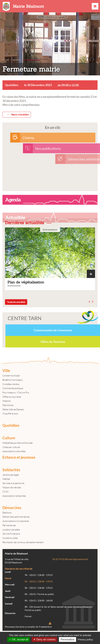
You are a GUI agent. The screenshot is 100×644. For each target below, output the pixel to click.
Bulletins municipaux (13, 380)
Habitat (6, 479)
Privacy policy (85, 639)
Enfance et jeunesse (19, 457)
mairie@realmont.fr (78, 559)
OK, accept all (19, 639)
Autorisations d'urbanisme (16, 521)
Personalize (67, 639)
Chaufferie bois (10, 414)
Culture (9, 438)
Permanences (9, 525)
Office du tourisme (12, 397)
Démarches (12, 508)
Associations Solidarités (14, 496)
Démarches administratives (16, 517)
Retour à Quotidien (17, 115)
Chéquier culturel (11, 447)
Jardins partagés (11, 475)
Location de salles (11, 530)
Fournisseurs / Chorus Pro (16, 392)
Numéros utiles (10, 538)
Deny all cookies (44, 639)
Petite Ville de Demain (13, 409)
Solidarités (11, 470)
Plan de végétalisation (50, 259)
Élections (7, 513)
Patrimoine (8, 405)
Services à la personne (13, 483)
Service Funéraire (11, 534)
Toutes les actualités (16, 302)
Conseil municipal (11, 375)
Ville (6, 371)
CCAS (5, 492)
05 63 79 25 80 (60, 559)
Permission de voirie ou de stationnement (23, 542)
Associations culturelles (14, 451)
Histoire (7, 401)
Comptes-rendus (11, 384)
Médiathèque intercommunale (17, 443)
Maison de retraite (12, 487)
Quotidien (11, 425)
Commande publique (13, 388)
